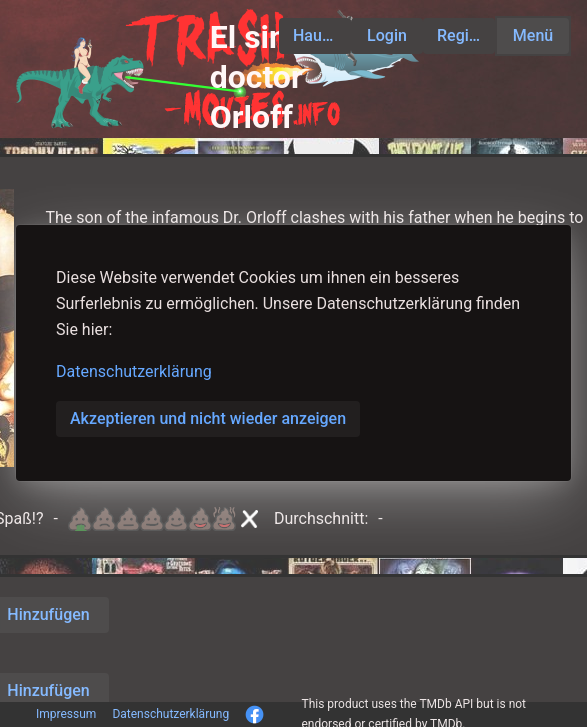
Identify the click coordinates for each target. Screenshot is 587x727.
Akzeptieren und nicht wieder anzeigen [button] (208, 418)
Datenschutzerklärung (134, 371)
